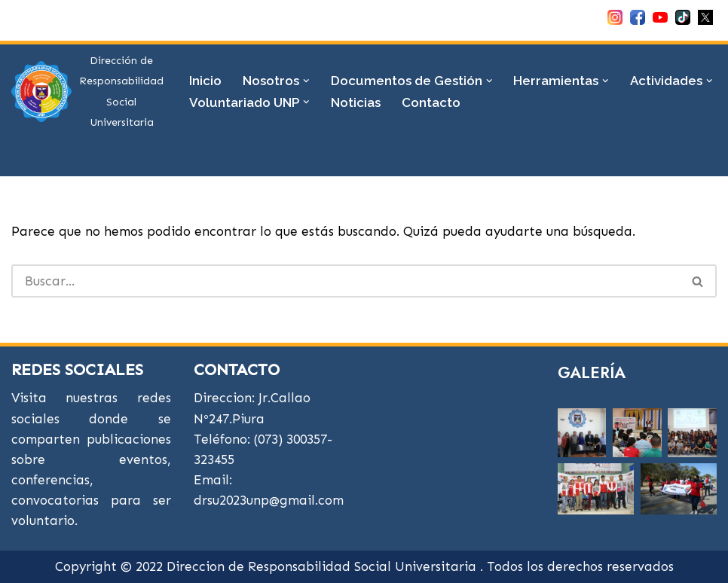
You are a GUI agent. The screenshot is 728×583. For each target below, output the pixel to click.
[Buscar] (346, 281)
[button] (306, 81)
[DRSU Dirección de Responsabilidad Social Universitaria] (87, 92)
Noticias (356, 102)
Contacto (431, 102)
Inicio (205, 81)
